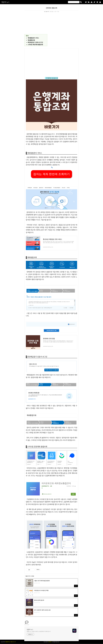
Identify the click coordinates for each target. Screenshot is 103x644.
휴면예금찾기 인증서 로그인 (35, 42)
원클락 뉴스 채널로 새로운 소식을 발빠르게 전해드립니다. (39, 631)
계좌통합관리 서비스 (33, 38)
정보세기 (50, 642)
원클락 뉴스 (5, 2)
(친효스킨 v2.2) (13, 642)
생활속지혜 (47, 12)
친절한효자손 (8, 642)
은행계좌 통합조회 (51, 8)
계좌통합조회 (31, 40)
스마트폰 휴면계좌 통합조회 (35, 45)
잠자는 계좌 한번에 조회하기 (51, 174)
